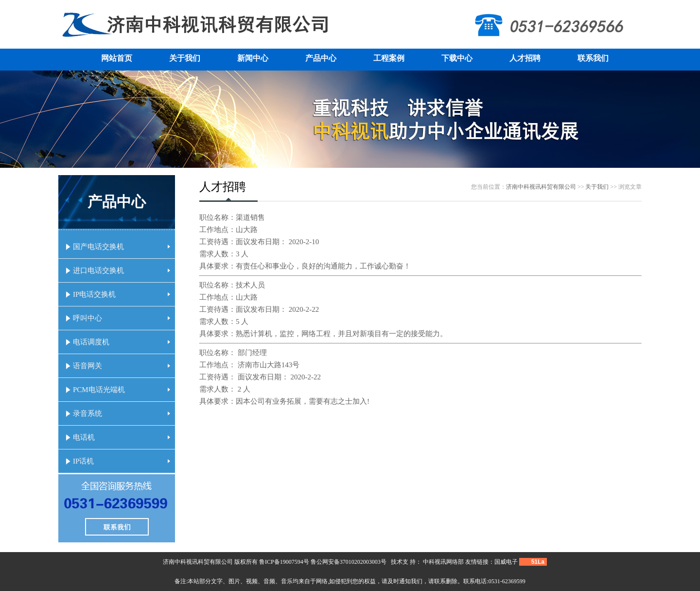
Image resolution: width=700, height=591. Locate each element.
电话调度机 (122, 342)
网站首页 (117, 58)
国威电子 (506, 562)
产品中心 (321, 58)
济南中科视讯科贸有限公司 (541, 187)
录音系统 (122, 413)
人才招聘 (525, 58)
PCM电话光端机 (122, 390)
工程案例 (389, 58)
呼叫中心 (122, 318)
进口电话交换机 (122, 270)
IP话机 (122, 461)
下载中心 (457, 58)
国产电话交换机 (122, 247)
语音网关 (122, 366)
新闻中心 (253, 58)
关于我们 (185, 58)
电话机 (122, 437)
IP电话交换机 (122, 294)
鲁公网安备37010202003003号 (349, 562)
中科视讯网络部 (443, 562)
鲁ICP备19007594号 (284, 562)
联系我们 (593, 58)
